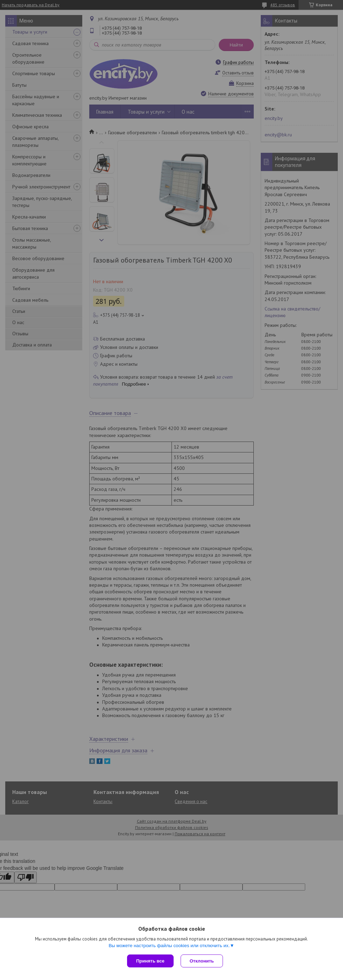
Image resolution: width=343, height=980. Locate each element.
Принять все (150, 961)
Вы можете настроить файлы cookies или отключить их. (169, 946)
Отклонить (202, 961)
